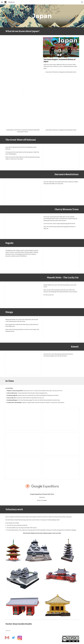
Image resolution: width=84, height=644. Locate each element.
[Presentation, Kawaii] (23, 364)
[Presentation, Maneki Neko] (23, 295)
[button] (2, 2)
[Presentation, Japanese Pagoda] (61, 260)
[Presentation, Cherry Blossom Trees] (23, 226)
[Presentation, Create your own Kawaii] (61, 468)
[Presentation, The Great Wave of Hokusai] (61, 157)
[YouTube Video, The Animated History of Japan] (61, 118)
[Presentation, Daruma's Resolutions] (23, 192)
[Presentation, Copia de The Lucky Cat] (61, 444)
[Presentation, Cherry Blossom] (61, 419)
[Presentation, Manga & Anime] (61, 329)
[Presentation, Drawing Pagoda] (23, 444)
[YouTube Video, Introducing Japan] (23, 118)
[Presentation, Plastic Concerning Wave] (23, 419)
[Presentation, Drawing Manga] (23, 468)
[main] (42, 16)
